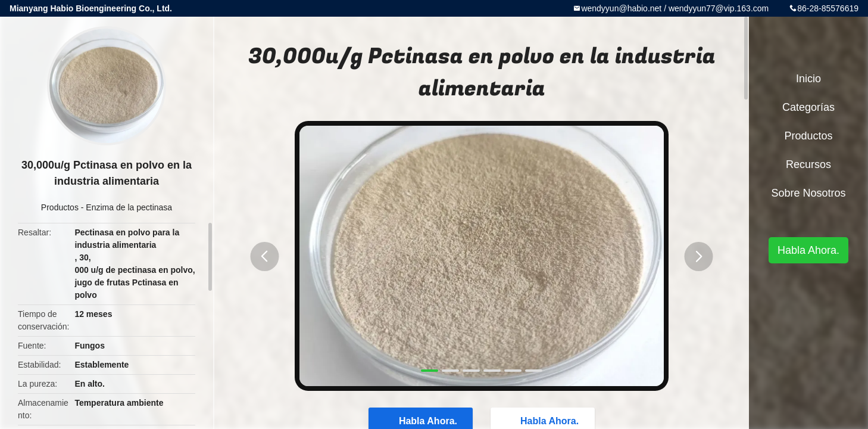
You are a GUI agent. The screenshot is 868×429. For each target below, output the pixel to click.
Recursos (808, 164)
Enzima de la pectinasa (129, 207)
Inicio (808, 79)
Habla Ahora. (808, 250)
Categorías (808, 107)
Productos (60, 207)
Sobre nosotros (808, 193)
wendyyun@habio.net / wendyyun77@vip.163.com (675, 8)
